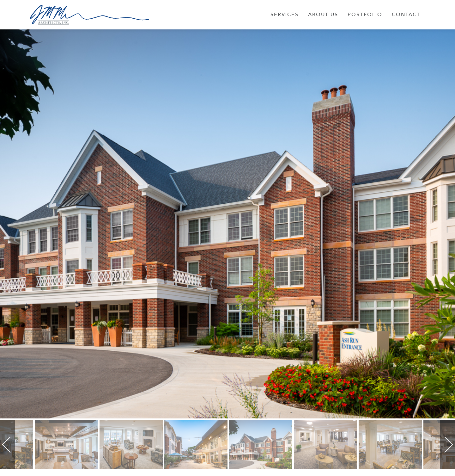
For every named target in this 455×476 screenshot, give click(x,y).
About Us (323, 15)
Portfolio (365, 15)
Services (285, 15)
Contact (406, 15)
